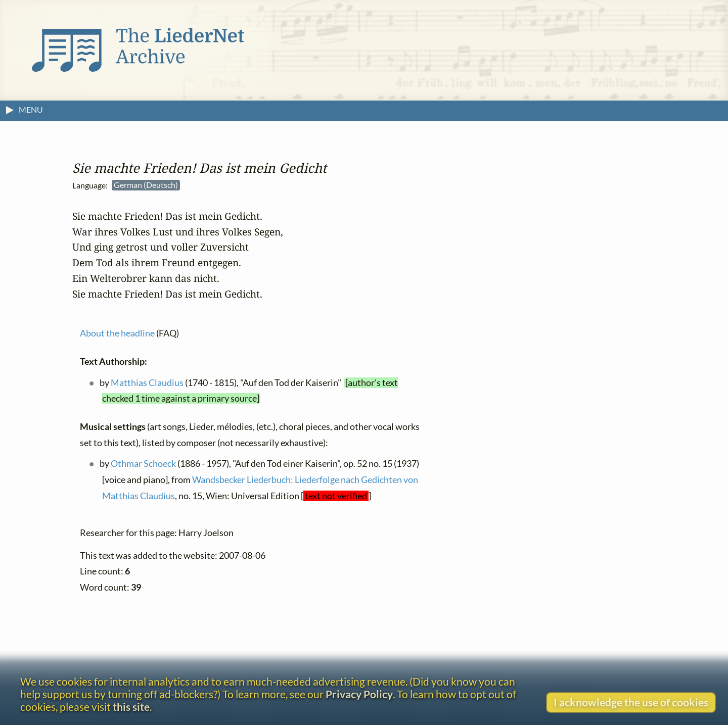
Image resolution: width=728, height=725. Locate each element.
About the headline (117, 333)
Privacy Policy (359, 694)
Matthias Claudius (147, 383)
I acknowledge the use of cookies (631, 702)
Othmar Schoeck (143, 464)
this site (131, 707)
